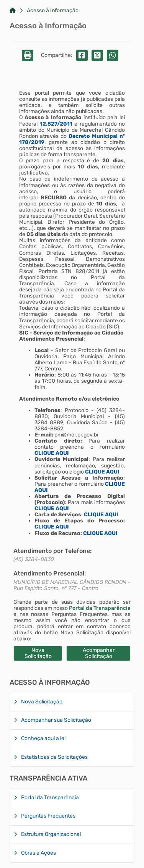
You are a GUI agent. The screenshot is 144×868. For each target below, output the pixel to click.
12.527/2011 (56, 124)
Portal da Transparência (100, 608)
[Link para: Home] (13, 11)
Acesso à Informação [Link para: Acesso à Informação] (53, 11)
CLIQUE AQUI (52, 453)
